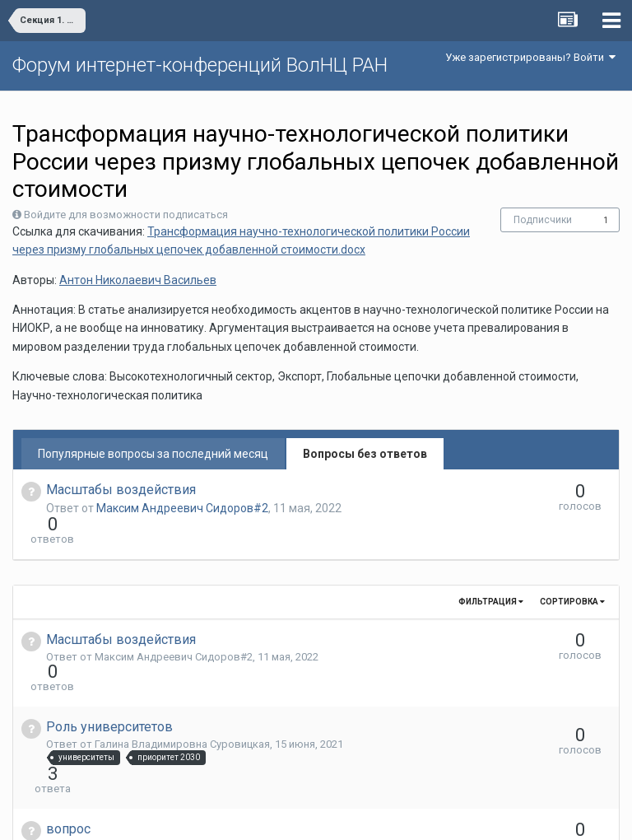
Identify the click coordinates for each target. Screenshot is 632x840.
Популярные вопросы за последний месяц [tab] (153, 454)
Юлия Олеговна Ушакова (158, 757)
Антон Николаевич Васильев (138, 280)
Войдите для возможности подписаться (126, 215)
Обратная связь (342, 815)
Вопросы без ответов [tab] (365, 454)
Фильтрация (491, 572)
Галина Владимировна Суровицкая (182, 685)
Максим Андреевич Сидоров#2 (182, 508)
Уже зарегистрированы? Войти (530, 57)
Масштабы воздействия (121, 490)
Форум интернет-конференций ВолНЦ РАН (200, 65)
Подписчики (543, 220)
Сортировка (572, 572)
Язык (265, 815)
